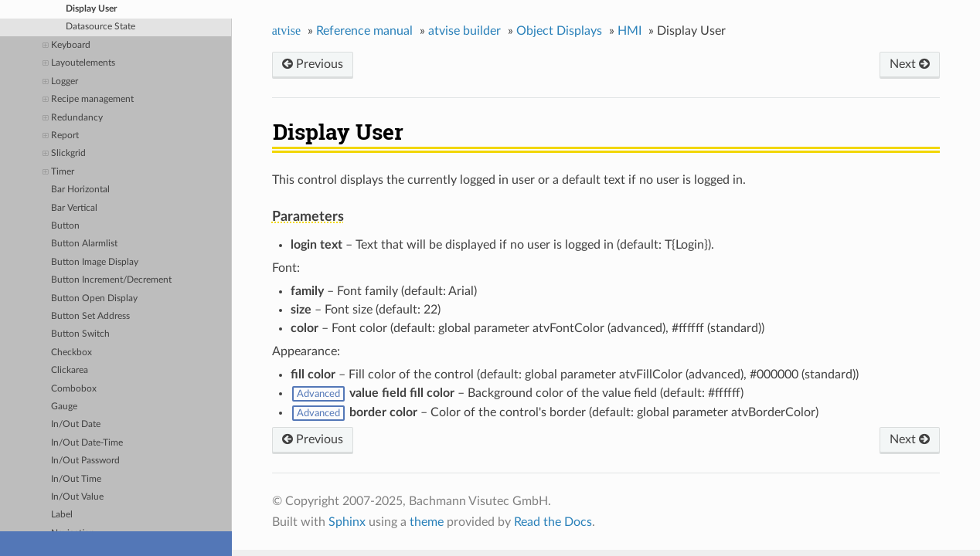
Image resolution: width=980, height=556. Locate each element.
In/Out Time (76, 479)
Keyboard (66, 46)
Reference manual (364, 31)
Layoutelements (79, 64)
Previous (313, 64)
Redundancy (73, 119)
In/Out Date (76, 424)
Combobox (74, 389)
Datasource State (100, 27)
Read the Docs (553, 522)
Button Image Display (95, 262)
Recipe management (88, 100)
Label (62, 515)
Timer (58, 173)
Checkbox (71, 353)
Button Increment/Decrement (111, 280)
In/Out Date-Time (87, 443)
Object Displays (559, 31)
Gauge (64, 407)
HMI (630, 31)
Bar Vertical (74, 208)
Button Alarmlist (84, 244)
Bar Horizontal (80, 190)
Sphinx (347, 522)
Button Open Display (94, 298)
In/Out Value (77, 497)
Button (65, 226)
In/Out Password (85, 461)
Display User (91, 9)
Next (910, 64)
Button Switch (80, 334)
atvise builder (464, 31)
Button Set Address (90, 316)
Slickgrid (64, 154)
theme (427, 522)
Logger (60, 82)
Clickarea (70, 370)
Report (61, 136)
